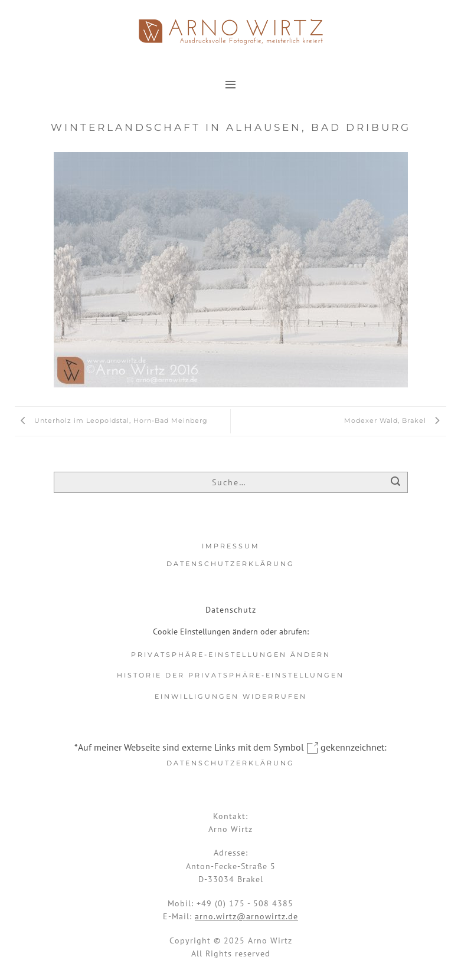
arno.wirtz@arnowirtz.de (246, 916)
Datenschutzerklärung (230, 564)
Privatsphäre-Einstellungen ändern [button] (231, 655)
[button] (230, 84)
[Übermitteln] (396, 483)
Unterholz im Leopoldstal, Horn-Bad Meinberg (111, 420)
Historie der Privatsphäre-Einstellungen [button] (230, 675)
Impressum (231, 546)
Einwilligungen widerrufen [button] (231, 696)
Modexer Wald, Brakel (395, 420)
